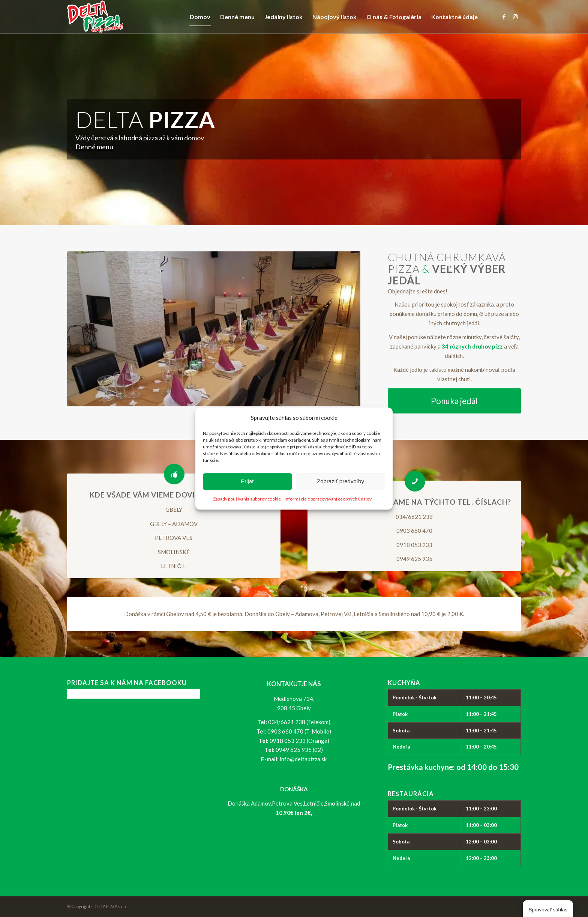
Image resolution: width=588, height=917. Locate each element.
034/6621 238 (414, 517)
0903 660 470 (414, 531)
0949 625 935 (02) (299, 750)
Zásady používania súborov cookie (247, 499)
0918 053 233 (414, 545)
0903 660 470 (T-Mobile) (299, 731)
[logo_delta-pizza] (95, 17)
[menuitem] (200, 17)
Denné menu (94, 147)
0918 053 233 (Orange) (299, 741)
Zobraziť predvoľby (340, 482)
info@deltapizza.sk (303, 759)
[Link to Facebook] (504, 17)
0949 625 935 (414, 559)
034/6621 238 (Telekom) (299, 722)
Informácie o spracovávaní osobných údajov (328, 499)
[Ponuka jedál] (454, 401)
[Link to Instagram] (515, 17)
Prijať (247, 482)
